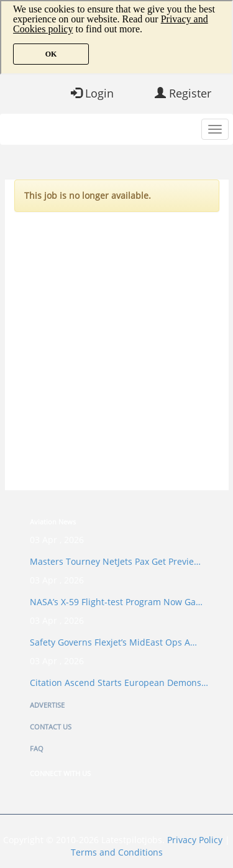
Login (92, 93)
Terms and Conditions (117, 852)
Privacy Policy (195, 840)
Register (183, 93)
